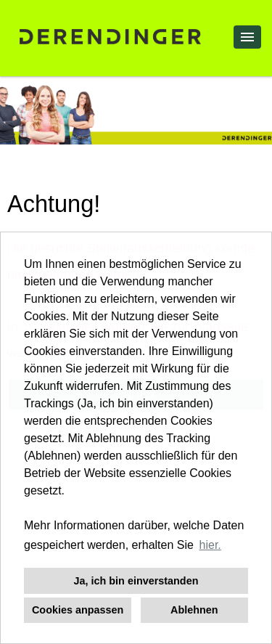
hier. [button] (210, 545)
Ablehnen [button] (194, 610)
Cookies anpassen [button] (78, 610)
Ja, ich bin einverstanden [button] (136, 581)
